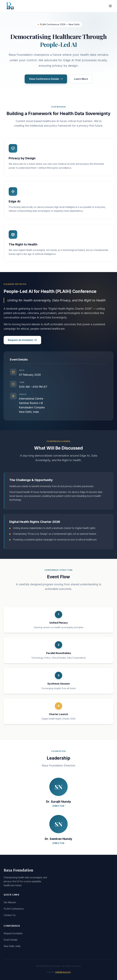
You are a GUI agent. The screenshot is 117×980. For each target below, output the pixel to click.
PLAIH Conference (14, 909)
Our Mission (10, 902)
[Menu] (110, 6)
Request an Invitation (22, 340)
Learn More (81, 79)
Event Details (11, 940)
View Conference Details (46, 79)
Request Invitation (13, 933)
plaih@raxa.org (63, 972)
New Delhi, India (12, 946)
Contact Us (10, 915)
